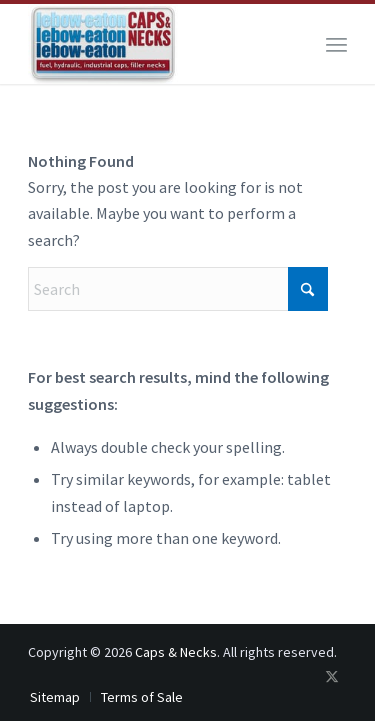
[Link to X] (332, 676)
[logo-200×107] (155, 44)
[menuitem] (336, 44)
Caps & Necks (176, 652)
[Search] (178, 289)
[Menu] (336, 44)
